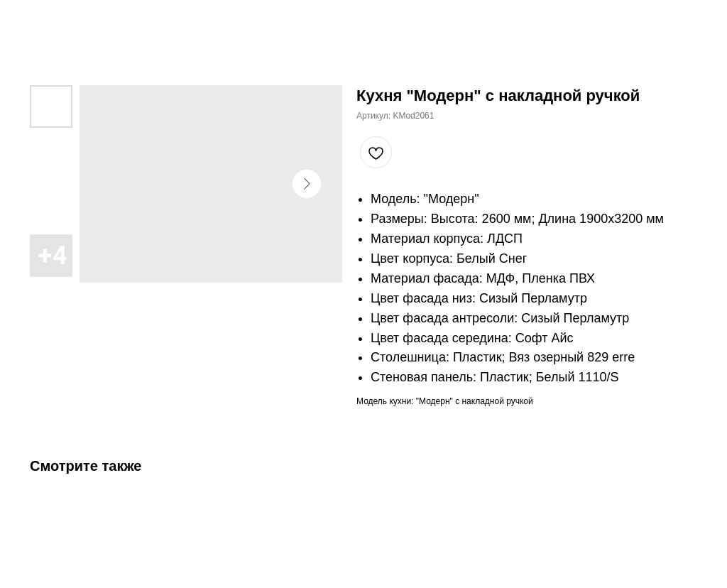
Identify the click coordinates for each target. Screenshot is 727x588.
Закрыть (41, 21)
